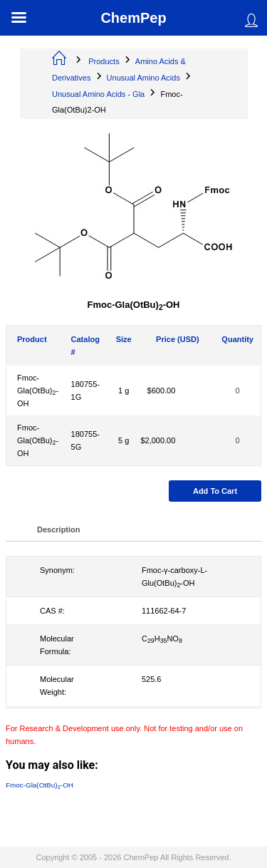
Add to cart (215, 491)
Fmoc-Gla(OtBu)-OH (38, 391)
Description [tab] (59, 529)
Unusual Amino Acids (143, 78)
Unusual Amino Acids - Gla (98, 94)
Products (104, 61)
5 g (124, 440)
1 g (124, 391)
